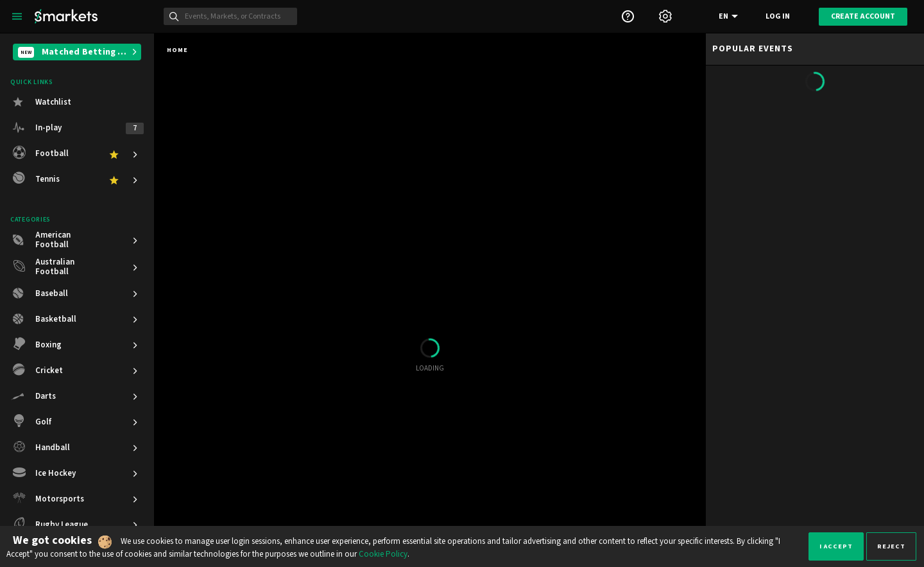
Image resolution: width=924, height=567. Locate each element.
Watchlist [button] (53, 102)
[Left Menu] (17, 16)
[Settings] (665, 16)
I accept (836, 546)
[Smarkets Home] (66, 16)
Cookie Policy (383, 554)
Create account (863, 16)
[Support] (628, 16)
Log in (778, 16)
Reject (891, 546)
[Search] (237, 17)
